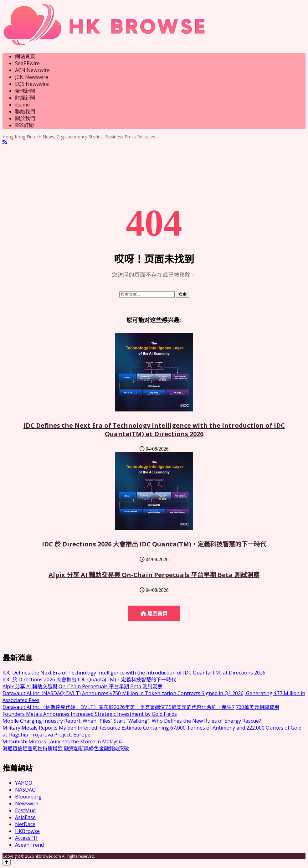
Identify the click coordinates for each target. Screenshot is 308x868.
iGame (22, 105)
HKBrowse (27, 831)
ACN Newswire (32, 70)
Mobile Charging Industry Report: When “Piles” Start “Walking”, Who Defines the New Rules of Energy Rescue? (132, 721)
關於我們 (25, 118)
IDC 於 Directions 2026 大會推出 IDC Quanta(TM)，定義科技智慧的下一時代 (154, 544)
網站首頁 (25, 56)
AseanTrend (29, 845)
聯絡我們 (25, 111)
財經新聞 (25, 98)
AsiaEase (25, 817)
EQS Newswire (32, 84)
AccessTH (26, 838)
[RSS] (5, 142)
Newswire (27, 803)
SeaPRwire (27, 63)
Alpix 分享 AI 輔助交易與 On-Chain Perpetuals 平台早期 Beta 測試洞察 (154, 575)
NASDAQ (25, 790)
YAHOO (24, 783)
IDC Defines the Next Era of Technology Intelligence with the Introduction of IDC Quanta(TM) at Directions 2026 (154, 430)
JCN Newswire (32, 77)
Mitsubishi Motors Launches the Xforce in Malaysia (63, 741)
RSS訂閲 (24, 125)
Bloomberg (28, 797)
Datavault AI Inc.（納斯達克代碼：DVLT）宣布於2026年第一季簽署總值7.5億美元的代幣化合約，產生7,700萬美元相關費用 (141, 707)
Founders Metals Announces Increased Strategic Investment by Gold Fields (90, 714)
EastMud (25, 810)
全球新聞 (25, 91)
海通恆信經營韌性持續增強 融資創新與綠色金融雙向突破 (66, 748)
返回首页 (154, 614)
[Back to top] (7, 862)
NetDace (25, 824)
